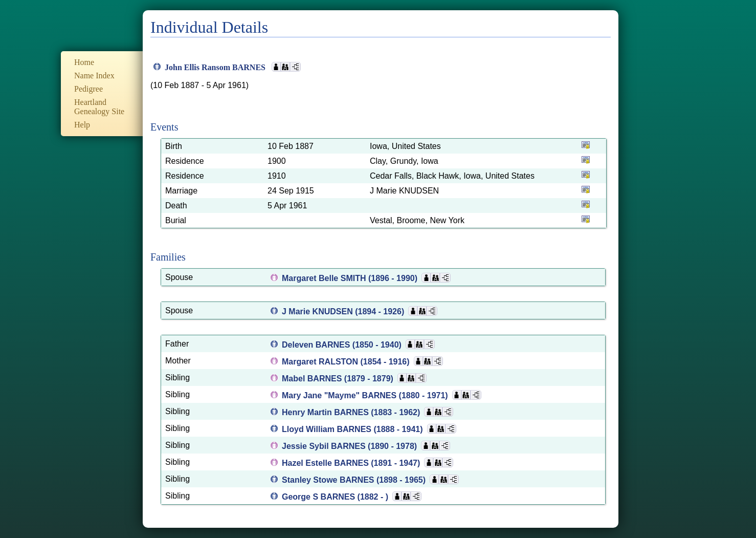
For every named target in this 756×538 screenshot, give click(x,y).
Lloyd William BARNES (328, 429)
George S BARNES (320, 497)
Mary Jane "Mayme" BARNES (340, 395)
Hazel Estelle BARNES (326, 463)
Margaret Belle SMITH (325, 278)
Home (84, 62)
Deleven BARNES (317, 345)
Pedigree (88, 89)
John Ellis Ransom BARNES (216, 67)
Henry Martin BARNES (326, 412)
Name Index (94, 76)
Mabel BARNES (313, 379)
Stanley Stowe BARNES (329, 480)
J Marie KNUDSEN (318, 311)
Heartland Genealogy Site (99, 107)
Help (82, 125)
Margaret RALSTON (321, 362)
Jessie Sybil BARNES (325, 446)
